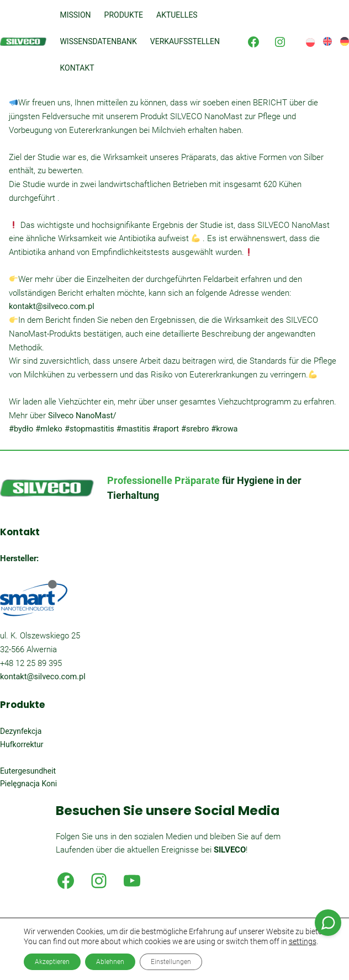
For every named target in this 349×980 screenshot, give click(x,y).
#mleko (49, 429)
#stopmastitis (89, 429)
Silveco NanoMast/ (82, 416)
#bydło (21, 429)
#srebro (195, 429)
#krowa (224, 429)
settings (303, 941)
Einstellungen (171, 962)
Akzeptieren (52, 962)
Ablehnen (110, 962)
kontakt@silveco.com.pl (52, 307)
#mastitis (133, 429)
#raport (166, 429)
